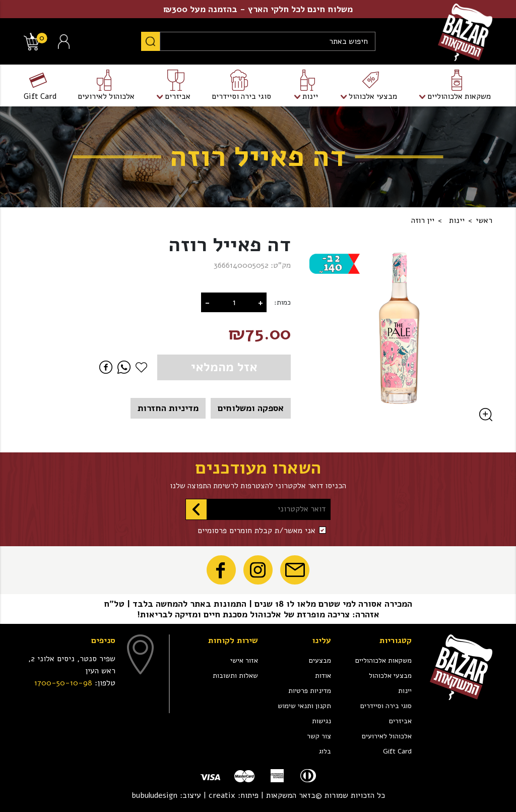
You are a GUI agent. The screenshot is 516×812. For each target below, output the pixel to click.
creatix (222, 795)
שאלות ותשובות (235, 676)
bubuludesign (154, 795)
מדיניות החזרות (168, 408)
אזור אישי (244, 660)
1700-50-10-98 (63, 683)
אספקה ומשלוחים (251, 408)
